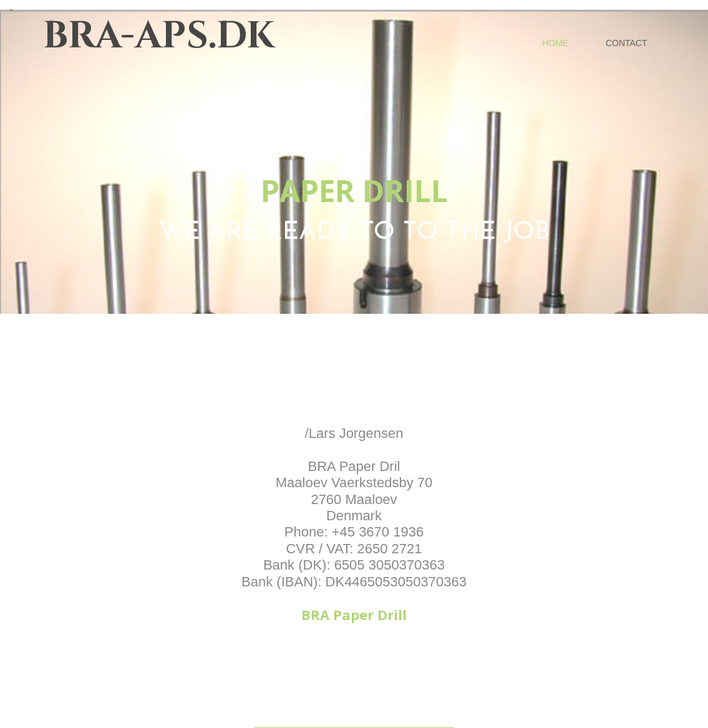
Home (555, 43)
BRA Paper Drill (354, 614)
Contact (627, 43)
